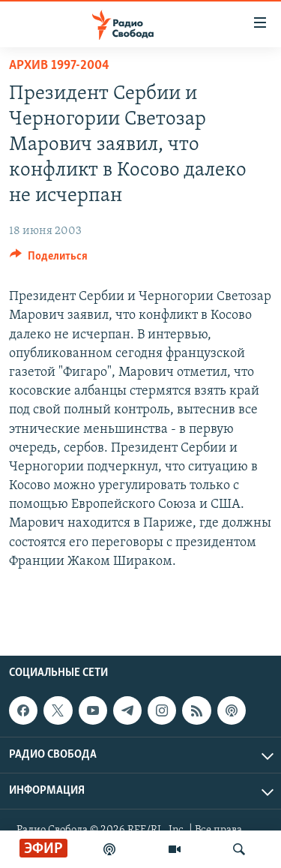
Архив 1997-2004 (59, 66)
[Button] (49, 260)
